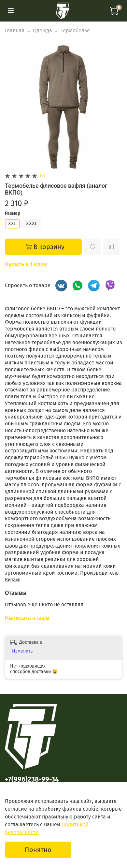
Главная (15, 30)
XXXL (32, 223)
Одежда (42, 30)
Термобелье (75, 30)
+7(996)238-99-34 (32, 780)
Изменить (22, 651)
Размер (13, 213)
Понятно (38, 850)
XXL (12, 223)
